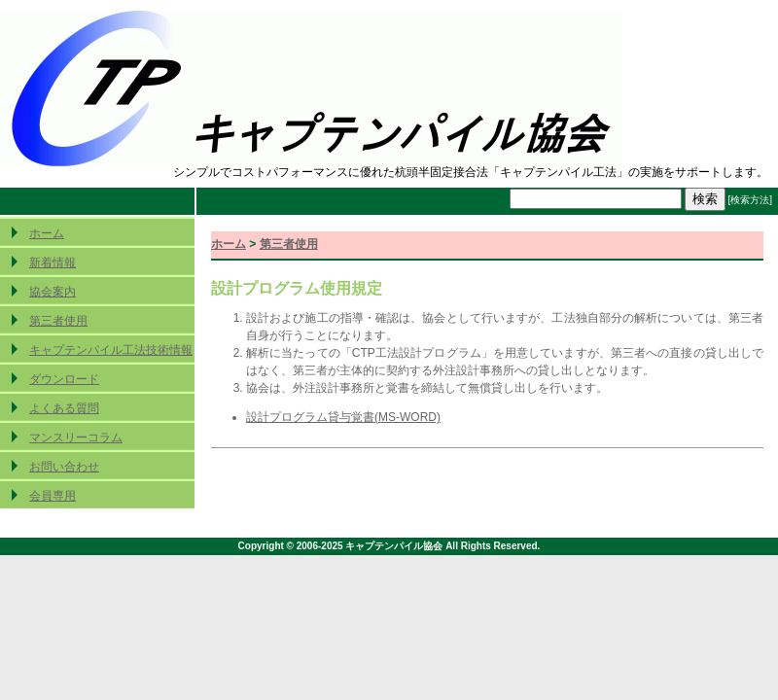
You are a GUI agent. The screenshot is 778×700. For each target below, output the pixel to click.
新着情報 (53, 262)
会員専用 (53, 496)
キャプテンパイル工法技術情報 (111, 350)
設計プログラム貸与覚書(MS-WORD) (343, 417)
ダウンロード (64, 379)
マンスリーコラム (76, 437)
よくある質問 (64, 408)
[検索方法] (750, 200)
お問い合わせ (64, 467)
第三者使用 (58, 321)
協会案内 (53, 292)
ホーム (47, 233)
